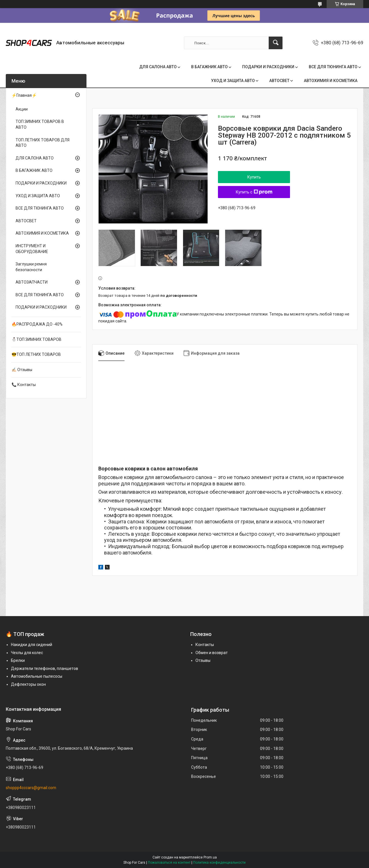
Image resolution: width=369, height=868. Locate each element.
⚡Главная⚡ (24, 95)
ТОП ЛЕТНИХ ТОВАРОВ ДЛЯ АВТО (43, 143)
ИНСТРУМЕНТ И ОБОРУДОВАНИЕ (32, 249)
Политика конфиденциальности (219, 863)
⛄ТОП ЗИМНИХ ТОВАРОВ (36, 339)
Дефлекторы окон (28, 684)
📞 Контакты (24, 385)
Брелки (18, 660)
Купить (254, 177)
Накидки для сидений (32, 645)
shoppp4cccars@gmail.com (31, 788)
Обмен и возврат (212, 653)
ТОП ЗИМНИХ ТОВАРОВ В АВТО (40, 124)
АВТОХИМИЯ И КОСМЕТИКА (331, 81)
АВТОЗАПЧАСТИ (32, 282)
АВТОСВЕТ (279, 81)
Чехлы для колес (27, 653)
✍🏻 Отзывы (22, 370)
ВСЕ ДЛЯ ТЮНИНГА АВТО (333, 67)
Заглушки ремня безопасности (31, 267)
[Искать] (276, 43)
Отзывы (203, 660)
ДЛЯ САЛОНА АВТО (158, 67)
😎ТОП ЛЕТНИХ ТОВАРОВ (36, 354)
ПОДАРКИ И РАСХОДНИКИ (268, 67)
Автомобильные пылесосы (37, 676)
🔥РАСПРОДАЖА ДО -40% (37, 324)
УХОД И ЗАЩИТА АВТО (233, 81)
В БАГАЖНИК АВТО (209, 67)
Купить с (254, 192)
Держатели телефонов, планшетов (45, 668)
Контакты (205, 645)
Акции (22, 109)
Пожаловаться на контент (169, 863)
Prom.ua (210, 857)
